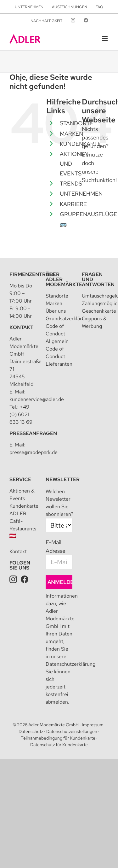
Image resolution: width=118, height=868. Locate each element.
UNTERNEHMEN (81, 194)
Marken (54, 303)
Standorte (57, 296)
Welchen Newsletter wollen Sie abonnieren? (59, 503)
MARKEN (71, 134)
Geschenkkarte (99, 311)
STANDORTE (77, 123)
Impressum (93, 725)
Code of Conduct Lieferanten (59, 356)
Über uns (56, 311)
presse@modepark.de (34, 452)
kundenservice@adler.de (37, 399)
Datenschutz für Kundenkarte (59, 745)
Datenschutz (31, 731)
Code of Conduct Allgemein (57, 334)
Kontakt (21, 327)
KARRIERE (73, 204)
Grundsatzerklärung (68, 319)
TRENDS (71, 183)
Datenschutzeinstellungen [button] (72, 731)
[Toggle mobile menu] (105, 39)
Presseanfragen (33, 433)
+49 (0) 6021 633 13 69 (21, 414)
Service (20, 479)
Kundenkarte (24, 506)
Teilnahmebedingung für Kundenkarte (58, 738)
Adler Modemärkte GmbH (53, 725)
